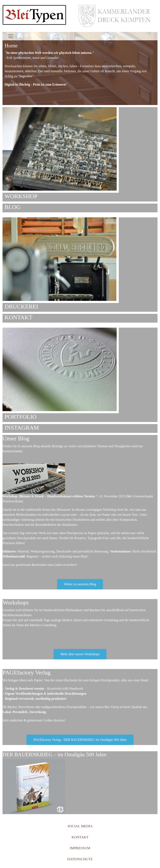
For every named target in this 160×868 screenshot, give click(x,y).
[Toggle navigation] (11, 36)
